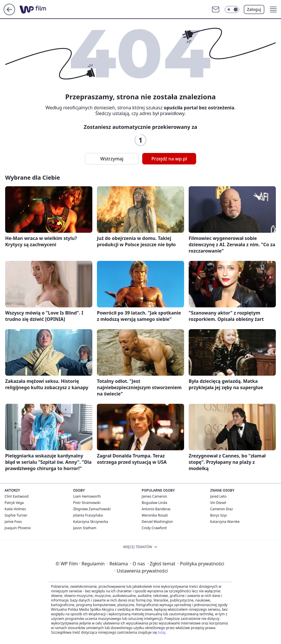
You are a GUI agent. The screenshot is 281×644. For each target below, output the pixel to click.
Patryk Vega (14, 503)
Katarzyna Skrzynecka (91, 522)
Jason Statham (85, 528)
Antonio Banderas (156, 509)
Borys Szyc (219, 515)
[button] (232, 9)
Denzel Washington (157, 522)
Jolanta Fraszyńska (88, 515)
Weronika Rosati (155, 515)
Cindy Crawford (154, 528)
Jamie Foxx (13, 522)
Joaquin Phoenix (18, 528)
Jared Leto (218, 496)
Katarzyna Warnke (225, 522)
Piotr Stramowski (87, 503)
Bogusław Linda (154, 503)
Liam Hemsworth (87, 496)
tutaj (161, 632)
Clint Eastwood (16, 496)
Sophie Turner (16, 515)
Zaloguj (254, 9)
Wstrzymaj (112, 159)
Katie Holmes (15, 509)
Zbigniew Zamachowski (92, 509)
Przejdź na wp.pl (169, 159)
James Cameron (154, 496)
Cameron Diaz (222, 509)
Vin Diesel (218, 503)
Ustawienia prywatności (141, 571)
